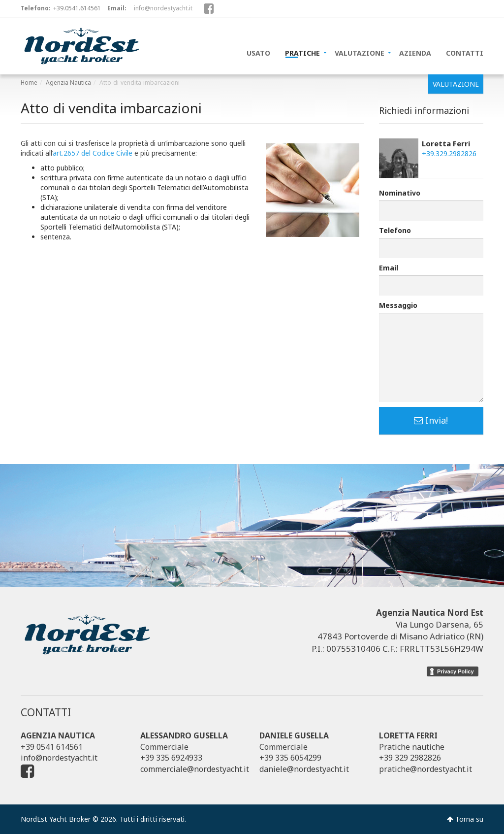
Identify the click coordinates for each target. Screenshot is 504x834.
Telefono (395, 230)
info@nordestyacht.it (163, 8)
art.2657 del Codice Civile (93, 153)
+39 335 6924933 (171, 758)
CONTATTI (465, 52)
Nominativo (400, 193)
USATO (258, 52)
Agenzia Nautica (68, 83)
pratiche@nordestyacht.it (425, 769)
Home (29, 83)
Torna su (465, 819)
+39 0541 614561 (52, 747)
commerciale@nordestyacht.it (195, 769)
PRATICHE (302, 52)
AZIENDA (415, 52)
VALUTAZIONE (360, 52)
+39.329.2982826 (449, 153)
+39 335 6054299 (290, 758)
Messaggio (398, 305)
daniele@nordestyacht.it (304, 769)
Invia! (431, 420)
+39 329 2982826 (410, 758)
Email (389, 268)
